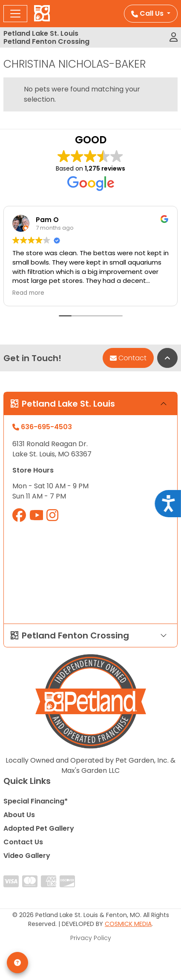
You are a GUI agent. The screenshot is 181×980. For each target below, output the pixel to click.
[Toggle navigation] (15, 14)
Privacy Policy (91, 938)
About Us (19, 815)
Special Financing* (36, 801)
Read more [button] (28, 293)
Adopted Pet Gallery (39, 828)
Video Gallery (27, 856)
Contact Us (23, 842)
